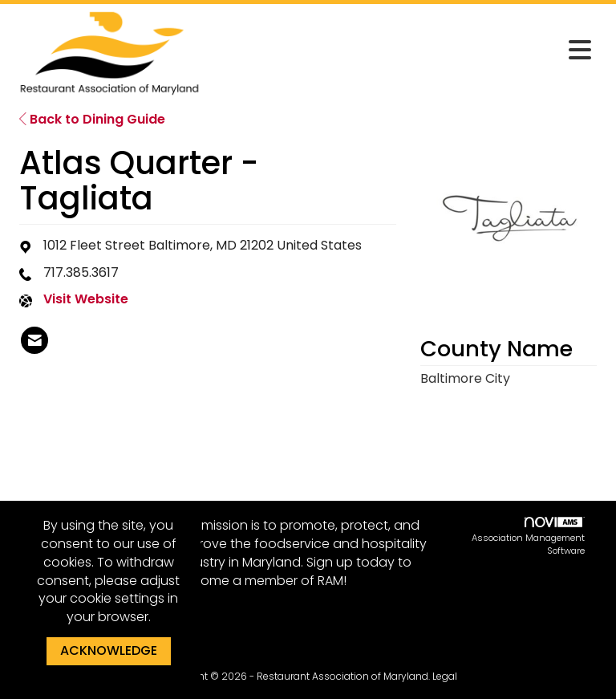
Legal (445, 676)
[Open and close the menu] (403, 51)
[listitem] (34, 340)
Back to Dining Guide (92, 119)
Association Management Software (528, 537)
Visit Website (86, 299)
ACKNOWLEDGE (109, 650)
